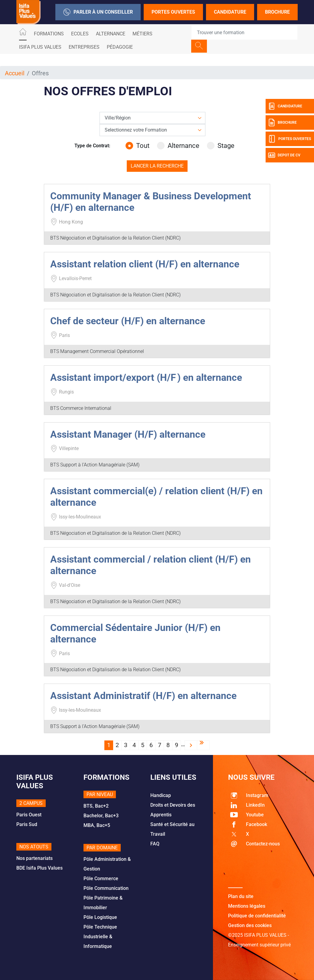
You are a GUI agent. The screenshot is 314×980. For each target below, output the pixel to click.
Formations (49, 34)
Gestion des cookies (250, 925)
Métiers (142, 34)
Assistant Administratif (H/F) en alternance (143, 696)
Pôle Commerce (101, 879)
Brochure (277, 12)
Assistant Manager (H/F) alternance (128, 434)
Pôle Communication (106, 888)
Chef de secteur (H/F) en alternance (128, 321)
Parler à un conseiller (98, 12)
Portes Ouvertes (173, 12)
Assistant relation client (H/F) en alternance (145, 264)
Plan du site (241, 896)
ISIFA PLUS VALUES (40, 47)
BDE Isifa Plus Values (39, 868)
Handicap (161, 795)
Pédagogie (120, 47)
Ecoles (80, 34)
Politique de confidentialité (257, 916)
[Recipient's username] (244, 33)
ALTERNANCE (111, 34)
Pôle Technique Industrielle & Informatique (100, 937)
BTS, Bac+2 (96, 806)
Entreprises (84, 47)
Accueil (15, 73)
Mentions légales (247, 906)
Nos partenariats (34, 858)
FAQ (155, 844)
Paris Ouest (29, 815)
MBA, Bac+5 (97, 825)
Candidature (230, 12)
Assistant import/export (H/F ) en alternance (146, 377)
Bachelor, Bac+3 (101, 816)
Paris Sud (27, 824)
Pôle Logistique (100, 917)
